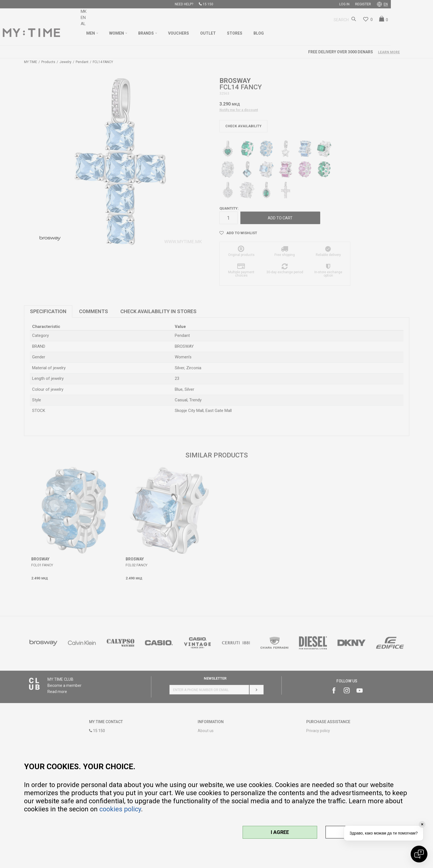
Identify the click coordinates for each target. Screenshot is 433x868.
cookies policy (120, 809)
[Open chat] (419, 854)
